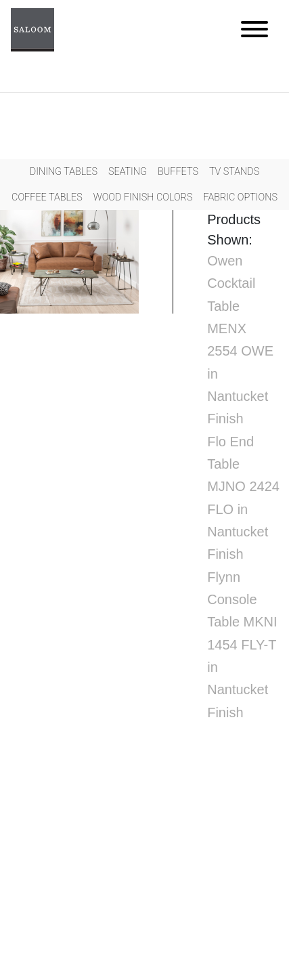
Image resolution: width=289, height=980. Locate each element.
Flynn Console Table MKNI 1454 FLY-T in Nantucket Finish (242, 645)
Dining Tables (64, 172)
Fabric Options (240, 197)
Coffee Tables (47, 197)
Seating (128, 172)
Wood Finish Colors (143, 197)
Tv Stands (234, 172)
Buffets (178, 172)
